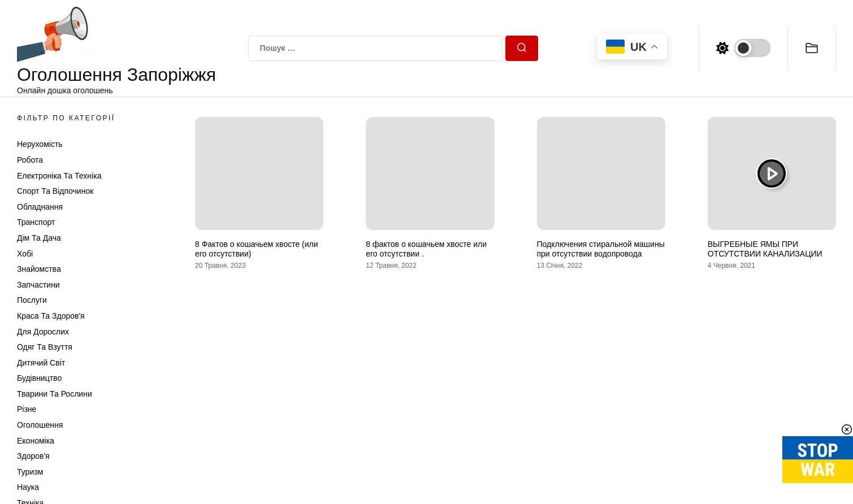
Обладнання (40, 207)
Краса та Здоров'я (51, 316)
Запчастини (38, 285)
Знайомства (39, 269)
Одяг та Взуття (45, 347)
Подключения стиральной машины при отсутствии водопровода (601, 249)
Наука (28, 487)
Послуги (32, 300)
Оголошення (40, 425)
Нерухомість (40, 144)
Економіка (36, 441)
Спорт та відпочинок (55, 191)
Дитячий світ (41, 363)
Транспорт (36, 222)
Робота (30, 160)
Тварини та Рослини (55, 394)
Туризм (30, 472)
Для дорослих (43, 332)
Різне (27, 409)
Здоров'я (33, 456)
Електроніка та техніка (59, 176)
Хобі (25, 254)
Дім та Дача (39, 238)
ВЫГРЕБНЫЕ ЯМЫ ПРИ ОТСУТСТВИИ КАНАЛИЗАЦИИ (765, 249)
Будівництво (39, 378)
